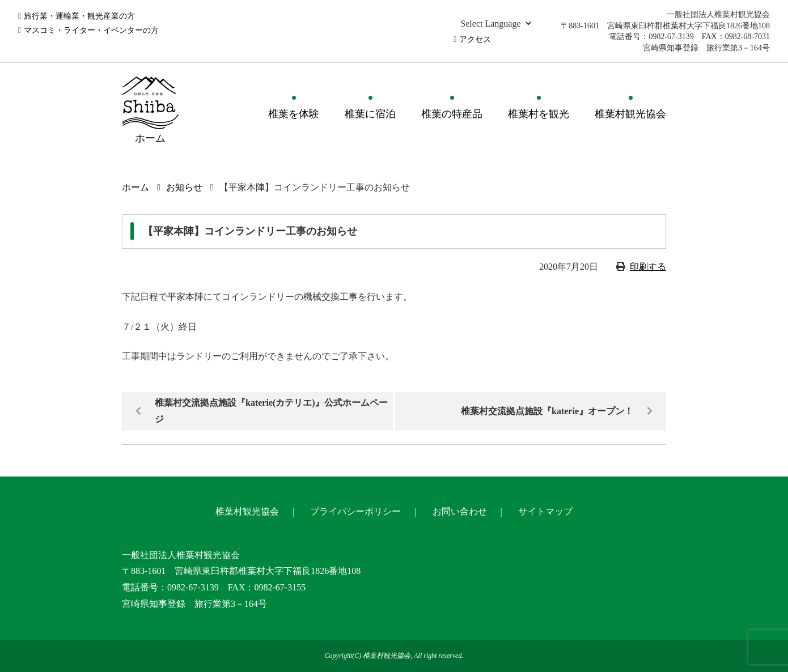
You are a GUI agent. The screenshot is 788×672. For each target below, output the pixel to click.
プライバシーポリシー (355, 511)
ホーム (135, 187)
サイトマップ (545, 511)
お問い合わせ (460, 511)
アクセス (475, 39)
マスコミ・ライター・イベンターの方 (91, 30)
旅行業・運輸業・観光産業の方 (79, 16)
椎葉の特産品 (452, 114)
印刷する (648, 267)
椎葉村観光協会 (630, 114)
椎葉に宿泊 (370, 114)
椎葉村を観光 (539, 114)
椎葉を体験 (294, 114)
